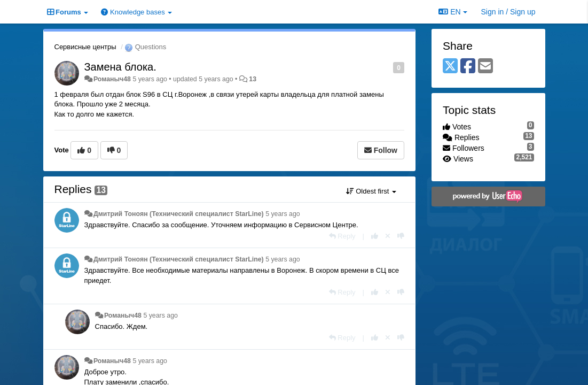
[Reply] (342, 236)
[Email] (485, 67)
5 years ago (283, 214)
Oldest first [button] (371, 191)
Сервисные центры (85, 47)
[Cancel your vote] (388, 236)
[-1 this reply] (401, 236)
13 (253, 79)
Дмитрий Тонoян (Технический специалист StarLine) (179, 214)
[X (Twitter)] (450, 67)
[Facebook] (468, 67)
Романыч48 (112, 79)
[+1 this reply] (375, 236)
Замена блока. (120, 67)
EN (453, 12)
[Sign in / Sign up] (508, 12)
